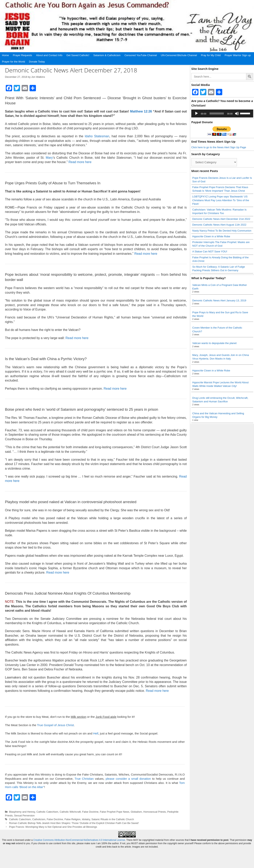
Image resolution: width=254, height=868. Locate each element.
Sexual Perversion (24, 816)
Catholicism (39, 819)
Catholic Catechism (47, 812)
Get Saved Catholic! (78, 55)
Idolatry (86, 819)
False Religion (73, 819)
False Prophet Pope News (114, 812)
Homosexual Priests (154, 812)
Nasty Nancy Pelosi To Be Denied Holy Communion (222, 231)
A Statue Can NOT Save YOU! (210, 251)
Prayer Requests (23, 55)
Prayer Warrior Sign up (238, 55)
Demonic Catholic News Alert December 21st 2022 (221, 219)
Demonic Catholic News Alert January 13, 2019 (219, 300)
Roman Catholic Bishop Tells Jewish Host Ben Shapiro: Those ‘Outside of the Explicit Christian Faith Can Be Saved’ (74, 823)
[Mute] (237, 113)
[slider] (217, 113)
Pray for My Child (211, 55)
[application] (222, 113)
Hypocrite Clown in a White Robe (211, 236)
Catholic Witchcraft (70, 812)
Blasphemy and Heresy (22, 812)
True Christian (84, 779)
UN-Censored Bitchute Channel (179, 55)
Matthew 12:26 (141, 111)
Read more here (80, 162)
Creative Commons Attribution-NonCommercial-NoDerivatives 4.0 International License (79, 840)
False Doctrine (90, 812)
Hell (96, 733)
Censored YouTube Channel (141, 55)
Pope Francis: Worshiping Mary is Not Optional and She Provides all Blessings (53, 827)
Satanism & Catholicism (107, 55)
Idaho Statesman (97, 136)
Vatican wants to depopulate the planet (214, 343)
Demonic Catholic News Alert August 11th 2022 (219, 225)
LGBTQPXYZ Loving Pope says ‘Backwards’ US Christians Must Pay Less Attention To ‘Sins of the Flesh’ (221, 200)
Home (5, 55)
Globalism (136, 812)
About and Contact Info (49, 55)
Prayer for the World (13, 62)
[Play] (196, 113)
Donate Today (37, 62)
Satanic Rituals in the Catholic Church (113, 819)
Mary (49, 158)
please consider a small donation (128, 779)
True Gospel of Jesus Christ (55, 725)
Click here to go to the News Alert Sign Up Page (219, 147)
